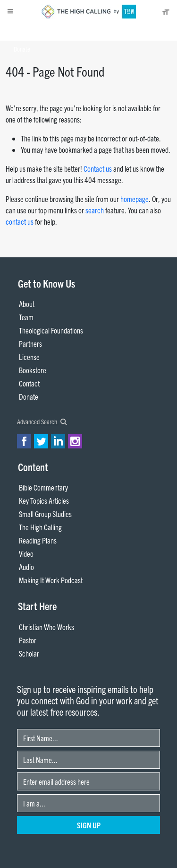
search (95, 210)
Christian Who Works (46, 627)
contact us (20, 221)
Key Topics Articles (44, 500)
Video (26, 553)
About (22, 31)
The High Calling (40, 527)
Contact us (98, 168)
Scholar (29, 653)
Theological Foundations (51, 330)
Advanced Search (42, 421)
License (29, 357)
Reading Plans (38, 540)
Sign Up (89, 825)
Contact (29, 383)
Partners (30, 343)
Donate (22, 49)
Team (26, 317)
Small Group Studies (45, 514)
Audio (26, 567)
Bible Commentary (43, 487)
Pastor (28, 640)
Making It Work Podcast (51, 580)
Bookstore (33, 370)
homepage (135, 199)
